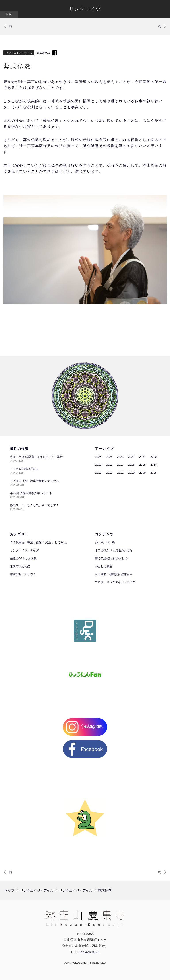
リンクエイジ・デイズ (19, 53)
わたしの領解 (104, 566)
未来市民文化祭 (20, 566)
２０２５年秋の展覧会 (24, 469)
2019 (98, 465)
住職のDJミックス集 (23, 558)
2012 (109, 473)
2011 (120, 473)
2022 (131, 457)
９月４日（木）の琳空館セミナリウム (34, 481)
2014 (154, 465)
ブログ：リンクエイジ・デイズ (115, 582)
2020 (154, 457)
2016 (131, 465)
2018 (109, 465)
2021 (142, 457)
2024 (109, 457)
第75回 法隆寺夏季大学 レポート (31, 493)
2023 (120, 457)
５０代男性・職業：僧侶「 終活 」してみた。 (40, 542)
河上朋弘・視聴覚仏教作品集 (114, 574)
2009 (142, 473)
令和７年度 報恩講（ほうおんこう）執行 (36, 457)
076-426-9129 (89, 952)
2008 (154, 473)
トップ (9, 890)
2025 (98, 457)
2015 (142, 465)
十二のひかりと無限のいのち (114, 550)
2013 (98, 473)
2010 (131, 473)
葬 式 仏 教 (105, 542)
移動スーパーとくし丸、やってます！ (34, 505)
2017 (120, 465)
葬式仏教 (105, 890)
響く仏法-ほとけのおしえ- (112, 558)
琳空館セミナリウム (23, 574)
